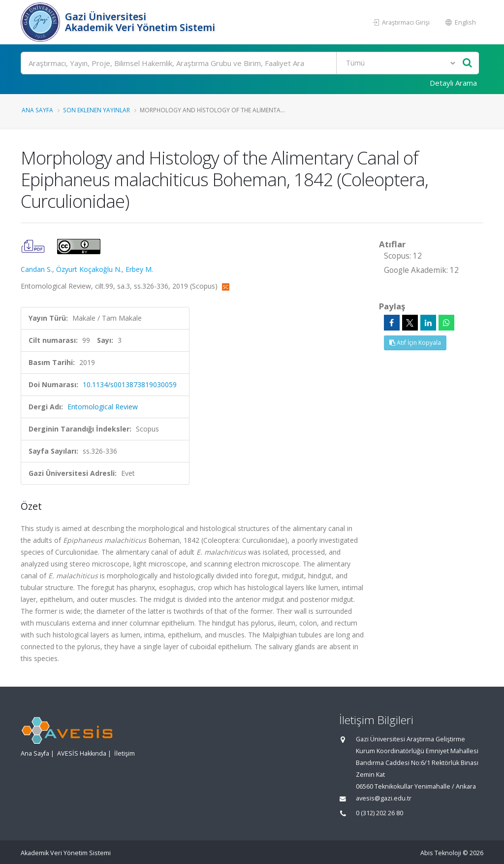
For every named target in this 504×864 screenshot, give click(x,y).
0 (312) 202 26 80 (379, 813)
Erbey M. (139, 269)
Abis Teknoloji (441, 853)
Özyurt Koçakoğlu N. (89, 269)
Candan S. (36, 269)
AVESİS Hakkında (82, 753)
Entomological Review (103, 407)
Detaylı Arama (453, 83)
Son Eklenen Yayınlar (96, 110)
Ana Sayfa (37, 110)
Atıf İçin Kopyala (415, 343)
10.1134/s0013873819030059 (130, 384)
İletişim (125, 753)
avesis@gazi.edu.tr (384, 798)
